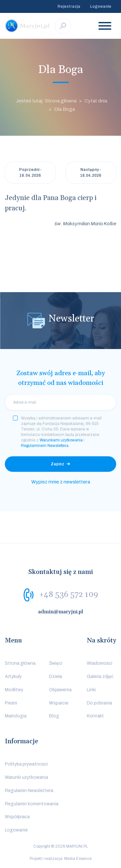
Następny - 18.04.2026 (91, 173)
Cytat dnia (96, 101)
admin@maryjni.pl (61, 612)
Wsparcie (59, 703)
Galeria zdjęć (100, 677)
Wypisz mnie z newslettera (61, 482)
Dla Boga (65, 109)
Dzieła (55, 677)
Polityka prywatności (26, 764)
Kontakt (95, 716)
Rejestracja (69, 6)
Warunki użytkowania (26, 777)
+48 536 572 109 (69, 595)
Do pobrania (99, 703)
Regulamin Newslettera (29, 791)
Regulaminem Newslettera (45, 446)
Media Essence (78, 859)
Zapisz (57, 464)
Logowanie (101, 6)
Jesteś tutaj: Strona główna (46, 101)
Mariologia (16, 716)
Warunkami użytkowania (61, 440)
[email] (60, 402)
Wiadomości (100, 663)
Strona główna (20, 663)
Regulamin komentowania (32, 804)
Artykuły (13, 677)
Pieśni (11, 703)
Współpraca (17, 817)
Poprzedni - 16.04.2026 (30, 173)
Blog (54, 716)
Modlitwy (14, 690)
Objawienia (60, 690)
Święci (56, 663)
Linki (91, 690)
